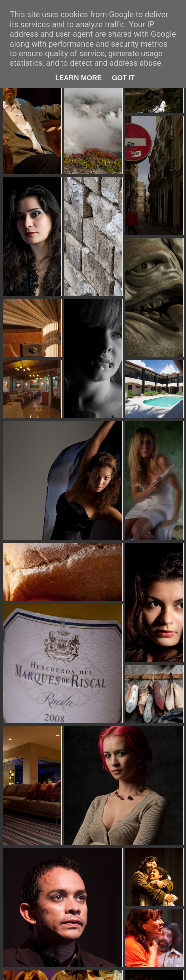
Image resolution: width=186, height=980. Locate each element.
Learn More (78, 78)
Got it (123, 78)
